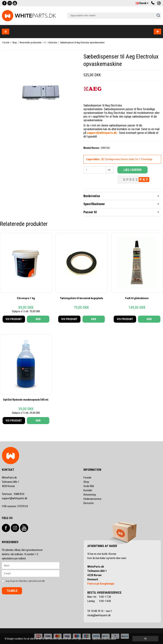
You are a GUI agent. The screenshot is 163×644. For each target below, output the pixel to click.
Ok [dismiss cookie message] (145, 639)
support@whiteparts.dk (15, 498)
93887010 (13, 494)
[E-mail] (34, 573)
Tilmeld (12, 591)
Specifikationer (94, 204)
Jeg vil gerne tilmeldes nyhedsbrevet (32, 580)
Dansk (142, 3)
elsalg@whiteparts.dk (99, 615)
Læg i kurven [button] (132, 170)
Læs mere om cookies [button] (104, 638)
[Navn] (34, 565)
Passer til (90, 212)
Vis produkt (14, 319)
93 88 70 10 (98, 611)
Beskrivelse (92, 196)
